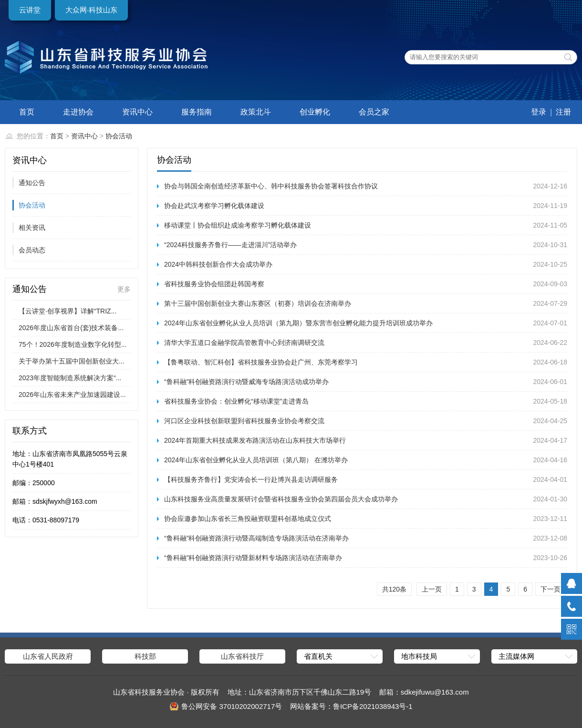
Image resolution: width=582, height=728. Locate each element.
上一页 (432, 589)
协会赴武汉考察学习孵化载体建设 (214, 206)
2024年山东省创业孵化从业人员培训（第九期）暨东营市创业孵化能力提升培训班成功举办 (298, 323)
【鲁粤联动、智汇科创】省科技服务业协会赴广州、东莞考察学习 (261, 362)
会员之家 (374, 112)
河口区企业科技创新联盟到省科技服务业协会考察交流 (244, 421)
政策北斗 (256, 112)
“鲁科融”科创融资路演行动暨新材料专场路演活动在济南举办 (253, 558)
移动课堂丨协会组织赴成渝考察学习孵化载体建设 (238, 225)
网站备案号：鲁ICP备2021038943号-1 (351, 706)
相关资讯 (32, 228)
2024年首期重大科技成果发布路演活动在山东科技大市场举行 (255, 440)
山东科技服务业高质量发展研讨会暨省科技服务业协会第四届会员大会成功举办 (281, 499)
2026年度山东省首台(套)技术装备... (71, 328)
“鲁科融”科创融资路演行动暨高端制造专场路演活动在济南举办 (256, 538)
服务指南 (197, 112)
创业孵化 (315, 112)
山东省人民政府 (48, 656)
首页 (27, 112)
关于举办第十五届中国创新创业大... (72, 361)
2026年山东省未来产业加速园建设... (72, 395)
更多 (124, 289)
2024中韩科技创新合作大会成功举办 (218, 264)
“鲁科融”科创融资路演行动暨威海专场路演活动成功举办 (246, 382)
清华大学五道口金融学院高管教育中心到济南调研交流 (244, 343)
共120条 (394, 589)
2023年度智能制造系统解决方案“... (70, 378)
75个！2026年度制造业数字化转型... (73, 344)
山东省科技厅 (242, 656)
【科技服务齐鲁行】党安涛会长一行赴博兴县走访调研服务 (251, 479)
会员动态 (32, 250)
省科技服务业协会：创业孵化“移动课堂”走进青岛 (236, 401)
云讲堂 (30, 10)
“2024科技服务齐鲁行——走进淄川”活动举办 (230, 245)
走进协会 (78, 112)
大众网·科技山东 (91, 10)
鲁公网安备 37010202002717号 (232, 706)
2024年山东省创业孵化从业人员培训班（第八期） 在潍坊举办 (256, 460)
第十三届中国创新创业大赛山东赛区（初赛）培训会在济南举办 (258, 303)
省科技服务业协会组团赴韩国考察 (214, 284)
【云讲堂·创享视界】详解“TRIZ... (68, 311)
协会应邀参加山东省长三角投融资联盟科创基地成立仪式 (248, 519)
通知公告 (32, 183)
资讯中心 (137, 112)
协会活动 (119, 136)
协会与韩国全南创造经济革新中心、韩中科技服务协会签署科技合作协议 (271, 186)
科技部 (145, 656)
